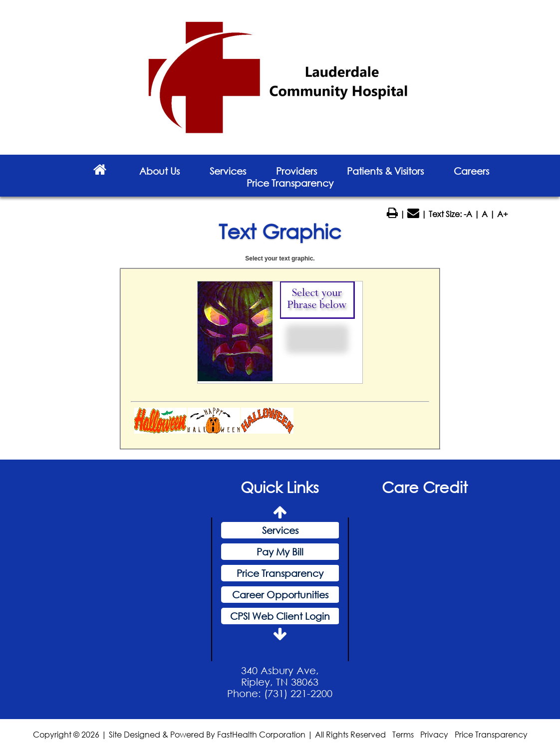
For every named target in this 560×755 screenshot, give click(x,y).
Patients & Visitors (385, 171)
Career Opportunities (280, 595)
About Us (159, 171)
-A (468, 214)
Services (228, 171)
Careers (471, 171)
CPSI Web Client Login (280, 616)
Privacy (434, 734)
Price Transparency (290, 183)
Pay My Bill (280, 552)
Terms (403, 734)
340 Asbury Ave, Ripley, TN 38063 (280, 676)
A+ (503, 214)
